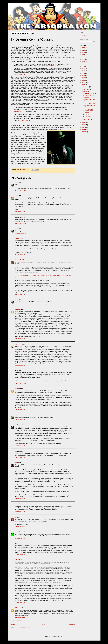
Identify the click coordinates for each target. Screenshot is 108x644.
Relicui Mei (85, 35)
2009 (83, 123)
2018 (83, 66)
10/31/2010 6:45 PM (20, 304)
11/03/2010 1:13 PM (20, 512)
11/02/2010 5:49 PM (20, 499)
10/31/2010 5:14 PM (20, 294)
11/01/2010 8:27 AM (20, 365)
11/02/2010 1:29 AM (20, 446)
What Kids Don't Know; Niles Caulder (89, 100)
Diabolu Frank (19, 532)
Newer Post (14, 624)
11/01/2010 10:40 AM (20, 383)
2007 (83, 127)
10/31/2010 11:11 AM (20, 223)
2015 (83, 73)
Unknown (17, 309)
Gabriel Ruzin (19, 560)
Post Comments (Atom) (24, 627)
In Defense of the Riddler (90, 93)
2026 (83, 48)
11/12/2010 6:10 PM (20, 603)
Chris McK (18, 238)
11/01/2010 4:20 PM (20, 419)
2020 (83, 62)
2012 (83, 80)
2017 (83, 69)
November (86, 89)
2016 (83, 71)
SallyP (17, 196)
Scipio (17, 183)
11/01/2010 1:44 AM (20, 339)
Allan (16, 504)
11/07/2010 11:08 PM (20, 527)
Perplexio (17, 389)
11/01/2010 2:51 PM (20, 410)
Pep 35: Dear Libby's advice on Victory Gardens (89, 111)
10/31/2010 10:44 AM (20, 212)
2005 (83, 132)
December (86, 87)
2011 (83, 83)
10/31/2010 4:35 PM (20, 255)
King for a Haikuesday (89, 103)
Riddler (17, 172)
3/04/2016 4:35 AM (20, 617)
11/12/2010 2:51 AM (20, 555)
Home (43, 624)
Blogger (61, 636)
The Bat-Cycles (87, 117)
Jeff (16, 517)
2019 (83, 64)
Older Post (72, 624)
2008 (83, 125)
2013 (83, 78)
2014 (83, 76)
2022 (83, 57)
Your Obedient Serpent (21, 260)
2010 (83, 85)
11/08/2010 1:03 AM (20, 538)
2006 (83, 130)
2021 (83, 59)
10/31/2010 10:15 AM (20, 190)
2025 (83, 50)
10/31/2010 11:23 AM (20, 233)
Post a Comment (17, 621)
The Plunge (86, 114)
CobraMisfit (18, 344)
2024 (83, 52)
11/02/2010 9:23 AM (20, 457)
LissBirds (17, 425)
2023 (83, 55)
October (86, 91)
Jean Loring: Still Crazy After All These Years (89, 106)
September (86, 120)
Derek (16, 463)
